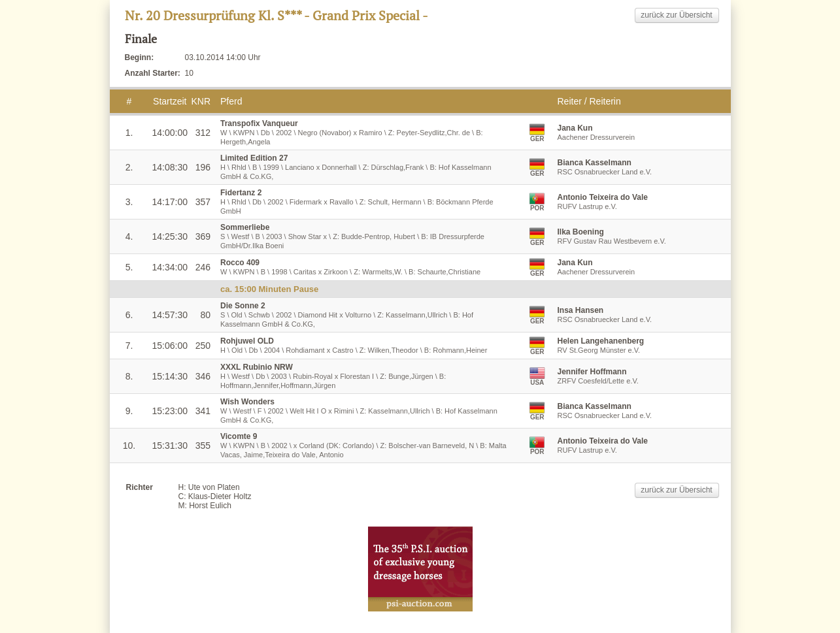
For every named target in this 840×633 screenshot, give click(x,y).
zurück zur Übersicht (676, 15)
